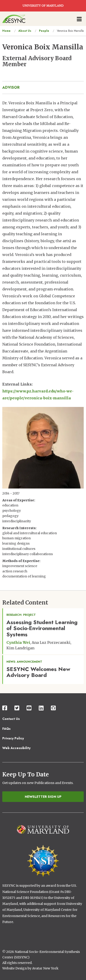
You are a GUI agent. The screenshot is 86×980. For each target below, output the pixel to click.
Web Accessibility (16, 748)
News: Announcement (24, 662)
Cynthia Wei (18, 642)
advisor (11, 87)
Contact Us (11, 719)
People (44, 31)
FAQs (6, 729)
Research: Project (21, 615)
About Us (25, 31)
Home (6, 31)
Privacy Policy (13, 738)
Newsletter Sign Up (43, 797)
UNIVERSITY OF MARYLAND (43, 6)
